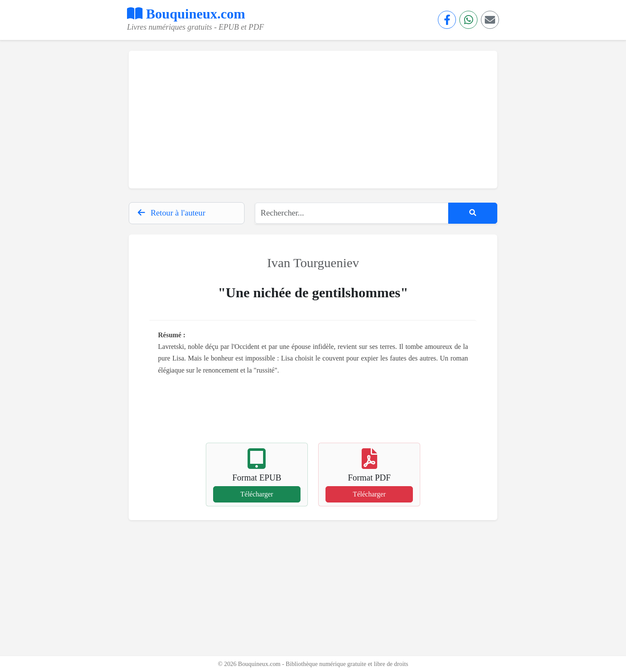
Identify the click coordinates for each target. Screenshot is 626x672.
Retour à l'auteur (172, 213)
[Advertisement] (313, 120)
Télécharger (257, 494)
